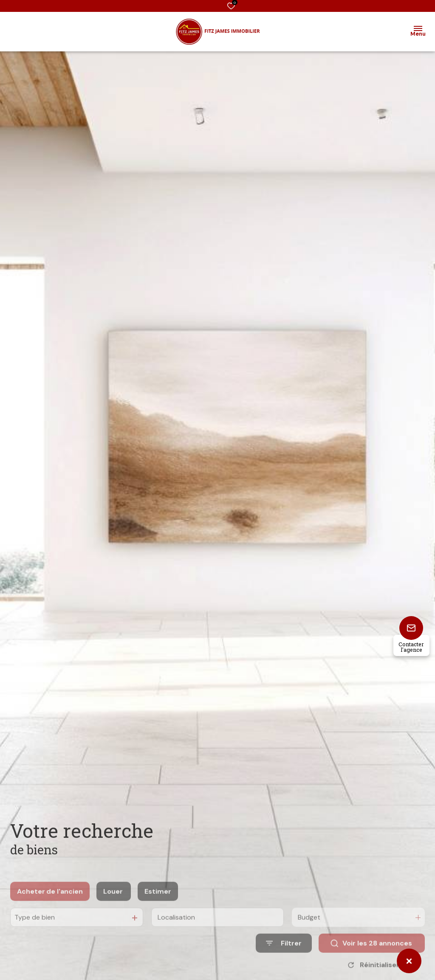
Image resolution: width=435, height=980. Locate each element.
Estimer (158, 903)
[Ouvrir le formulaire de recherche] (284, 955)
